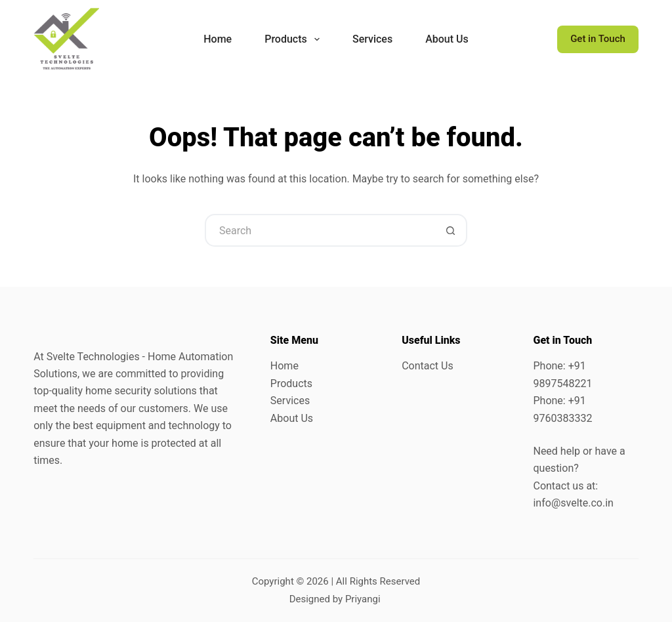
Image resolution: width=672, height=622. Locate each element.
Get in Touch (598, 39)
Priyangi (363, 599)
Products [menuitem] (295, 39)
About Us (292, 418)
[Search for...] (320, 230)
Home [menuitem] (218, 39)
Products (291, 384)
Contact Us (428, 366)
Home (284, 366)
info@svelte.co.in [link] (573, 503)
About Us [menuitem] (447, 39)
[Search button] (451, 230)
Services (290, 401)
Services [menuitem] (372, 39)
